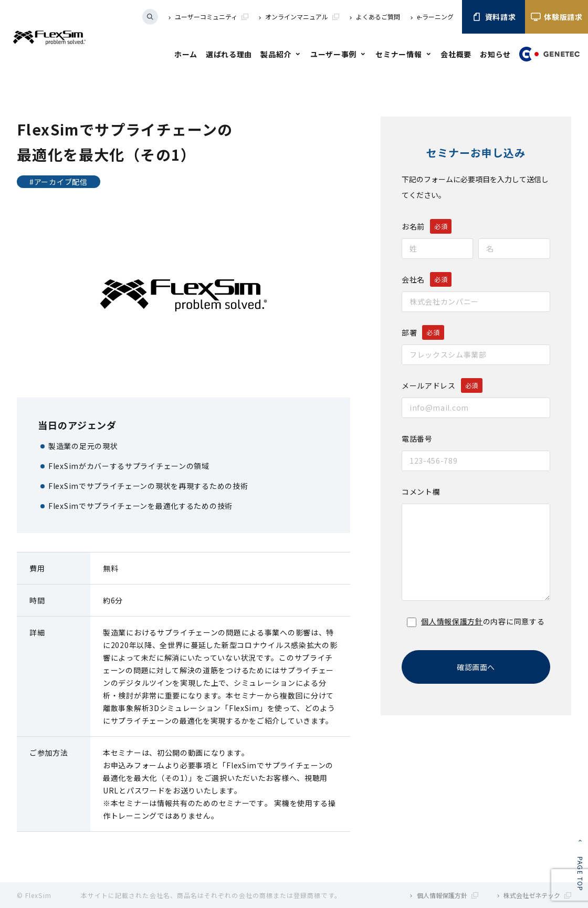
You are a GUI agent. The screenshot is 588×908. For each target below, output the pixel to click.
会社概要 (456, 54)
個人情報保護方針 (452, 621)
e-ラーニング (435, 17)
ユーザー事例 (333, 54)
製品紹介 (276, 54)
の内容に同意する (476, 621)
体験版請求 (556, 17)
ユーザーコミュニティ (212, 17)
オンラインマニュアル (302, 17)
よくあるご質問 (378, 17)
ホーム (186, 54)
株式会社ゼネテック (537, 895)
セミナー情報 (398, 54)
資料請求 (494, 17)
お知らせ (495, 54)
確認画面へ (476, 667)
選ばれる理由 (229, 54)
